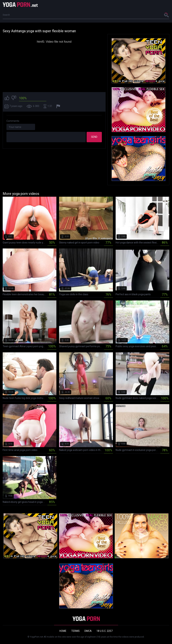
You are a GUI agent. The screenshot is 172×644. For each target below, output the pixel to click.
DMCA (88, 631)
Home (63, 631)
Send (94, 137)
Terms (75, 631)
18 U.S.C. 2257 (105, 631)
